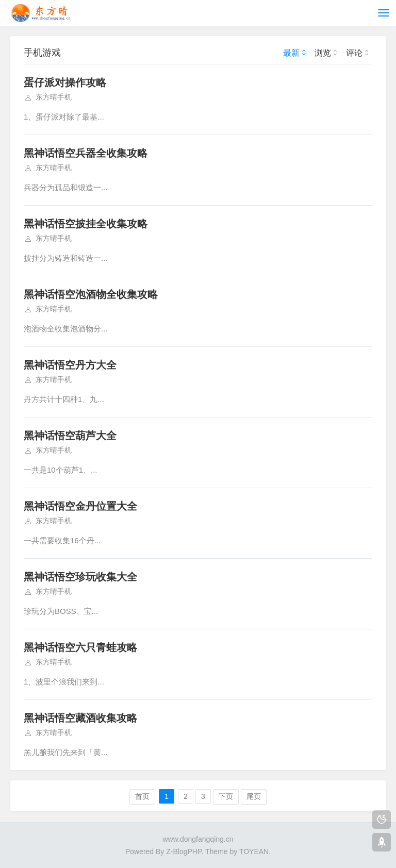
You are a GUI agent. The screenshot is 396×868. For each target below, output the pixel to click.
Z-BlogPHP (184, 852)
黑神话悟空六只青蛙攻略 (80, 647)
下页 (226, 796)
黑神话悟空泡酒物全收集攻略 (91, 294)
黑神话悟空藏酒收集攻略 (80, 718)
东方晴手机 (54, 97)
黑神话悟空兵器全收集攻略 (86, 153)
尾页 (254, 796)
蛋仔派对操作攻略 (65, 82)
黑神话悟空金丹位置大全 (80, 506)
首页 (142, 796)
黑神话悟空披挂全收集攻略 (86, 224)
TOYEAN (254, 852)
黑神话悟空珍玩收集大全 (80, 577)
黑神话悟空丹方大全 (70, 365)
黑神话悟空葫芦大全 (70, 436)
